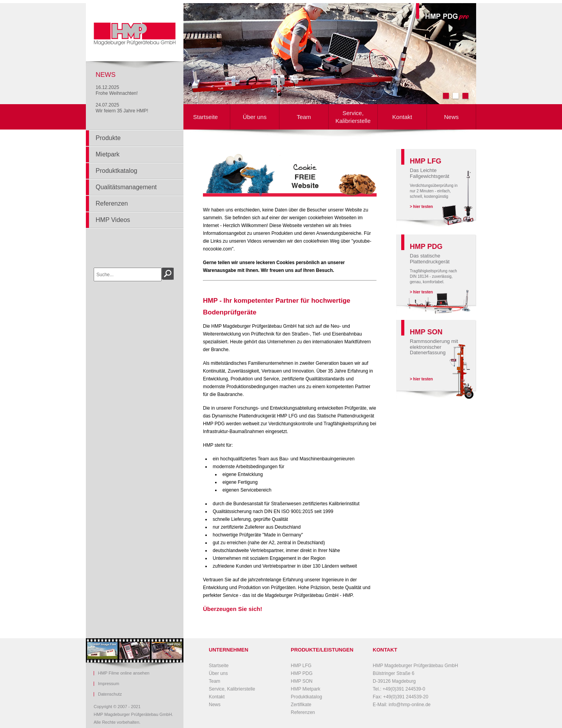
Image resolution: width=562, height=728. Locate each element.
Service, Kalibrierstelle (353, 117)
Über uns (255, 117)
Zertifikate (301, 705)
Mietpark (108, 154)
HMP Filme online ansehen (124, 673)
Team (304, 117)
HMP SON (302, 681)
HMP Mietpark (306, 689)
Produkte (108, 138)
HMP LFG (301, 666)
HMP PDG (302, 673)
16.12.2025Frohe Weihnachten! (117, 90)
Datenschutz (110, 694)
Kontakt (402, 117)
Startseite (205, 117)
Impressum (108, 684)
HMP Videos (113, 220)
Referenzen (112, 203)
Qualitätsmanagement (126, 187)
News (452, 117)
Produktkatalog (116, 171)
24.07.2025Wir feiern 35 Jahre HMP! (122, 108)
